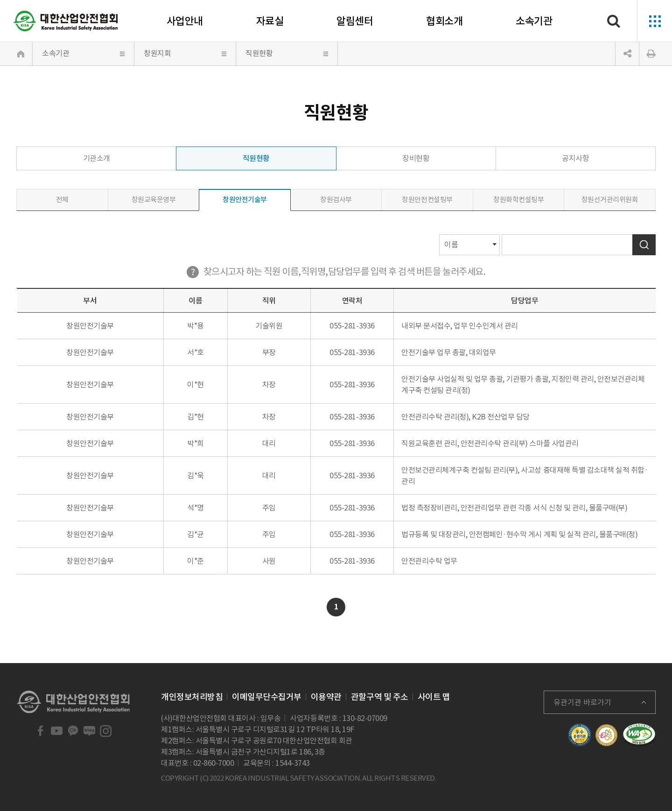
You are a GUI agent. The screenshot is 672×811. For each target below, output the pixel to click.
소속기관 (534, 21)
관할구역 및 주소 (380, 697)
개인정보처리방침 (192, 697)
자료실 (270, 21)
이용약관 (326, 697)
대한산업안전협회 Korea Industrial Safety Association (66, 21)
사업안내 (185, 21)
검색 (644, 245)
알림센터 (355, 21)
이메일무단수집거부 (267, 697)
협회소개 (444, 21)
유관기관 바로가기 (582, 702)
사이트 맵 (434, 697)
